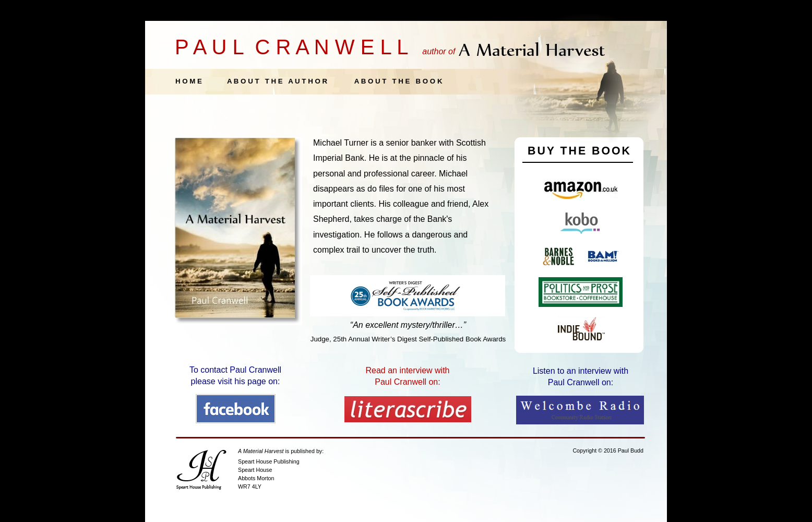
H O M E (189, 81)
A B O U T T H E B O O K (398, 81)
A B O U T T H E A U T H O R (277, 81)
